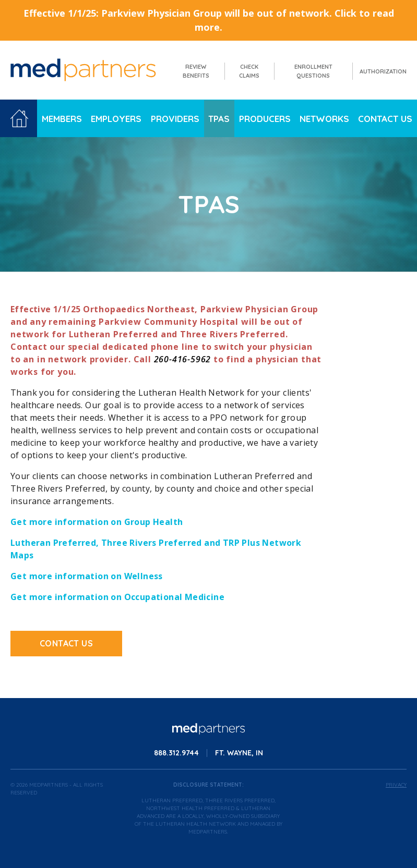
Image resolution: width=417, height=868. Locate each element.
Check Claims (249, 71)
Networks (324, 119)
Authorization (383, 71)
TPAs (219, 119)
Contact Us (385, 119)
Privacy (396, 785)
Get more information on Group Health (97, 522)
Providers (175, 119)
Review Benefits (196, 71)
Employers (116, 119)
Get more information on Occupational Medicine (117, 597)
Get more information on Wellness (87, 576)
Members (62, 119)
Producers (265, 119)
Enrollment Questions (313, 71)
